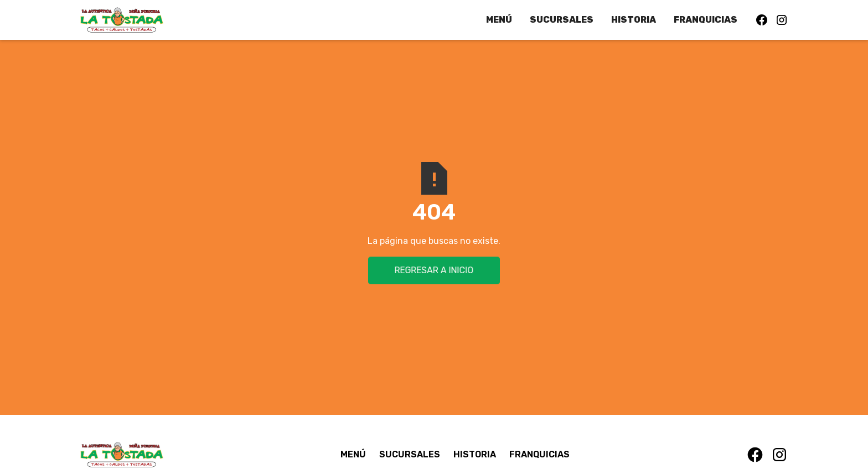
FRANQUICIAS (706, 20)
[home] (122, 20)
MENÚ (499, 20)
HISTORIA (634, 20)
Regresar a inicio (434, 270)
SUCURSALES (562, 20)
